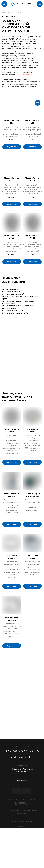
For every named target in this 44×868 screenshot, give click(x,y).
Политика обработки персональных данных (22, 810)
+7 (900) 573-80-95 (22, 751)
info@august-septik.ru (22, 757)
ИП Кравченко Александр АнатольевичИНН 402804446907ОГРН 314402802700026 (22, 802)
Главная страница (8, 13)
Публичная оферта (22, 813)
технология (27, 75)
